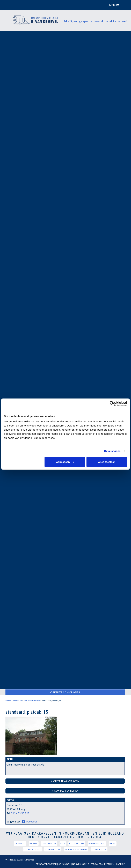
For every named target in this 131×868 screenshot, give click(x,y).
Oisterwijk (99, 849)
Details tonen (112, 451)
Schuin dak (64, 864)
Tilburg (20, 844)
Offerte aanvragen (65, 781)
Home (8, 701)
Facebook (29, 821)
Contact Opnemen (65, 791)
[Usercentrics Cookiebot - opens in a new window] (112, 404)
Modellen (17, 701)
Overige (120, 864)
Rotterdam (77, 844)
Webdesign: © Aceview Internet (20, 860)
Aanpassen (65, 462)
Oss (63, 844)
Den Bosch (49, 844)
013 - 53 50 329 (20, 813)
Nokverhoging (81, 864)
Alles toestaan (107, 462)
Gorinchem (53, 849)
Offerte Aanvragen (65, 692)
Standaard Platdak (32, 701)
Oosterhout (32, 849)
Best (113, 844)
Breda (34, 844)
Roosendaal (97, 844)
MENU (115, 5)
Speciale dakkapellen (103, 864)
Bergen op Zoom (76, 849)
